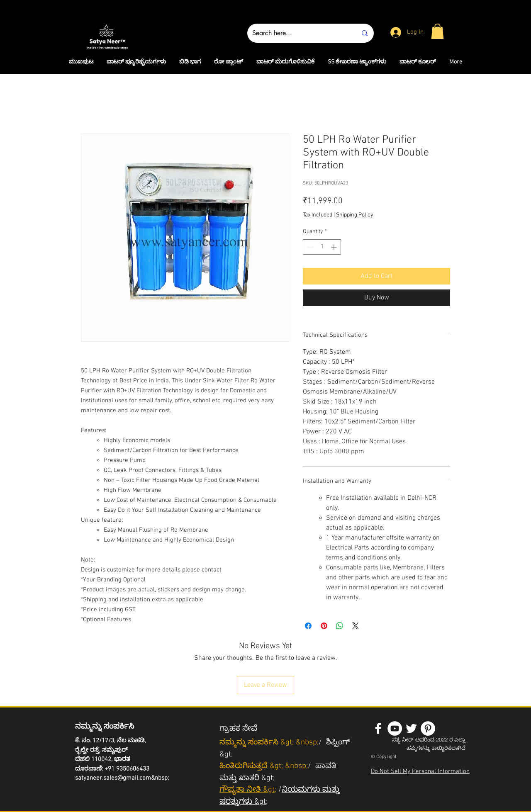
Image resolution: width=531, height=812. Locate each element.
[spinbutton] (322, 247)
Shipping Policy (355, 215)
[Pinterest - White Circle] (428, 728)
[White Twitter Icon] (411, 728)
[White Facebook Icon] (378, 728)
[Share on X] (356, 626)
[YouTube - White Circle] (395, 728)
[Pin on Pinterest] (324, 626)
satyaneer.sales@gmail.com (113, 778)
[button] (437, 31)
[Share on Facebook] (308, 626)
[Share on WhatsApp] (340, 626)
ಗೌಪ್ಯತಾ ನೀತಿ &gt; (248, 790)
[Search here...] (298, 33)
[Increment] (335, 247)
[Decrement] (309, 247)
